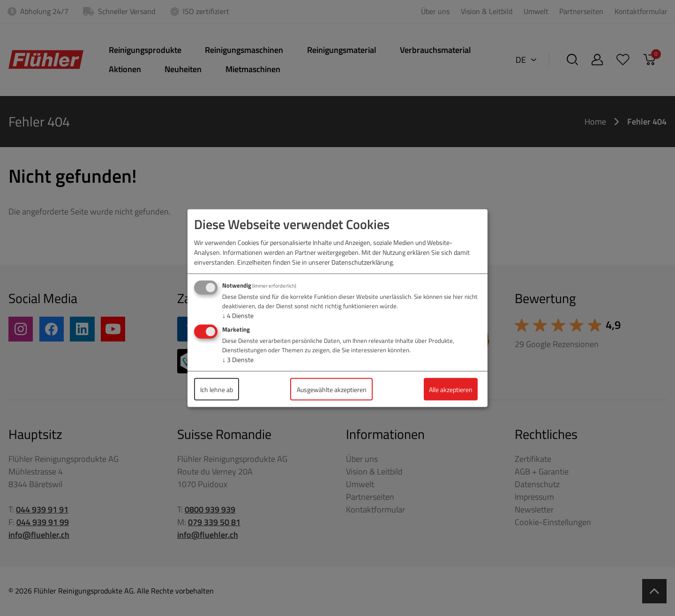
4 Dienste (238, 315)
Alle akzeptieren (451, 389)
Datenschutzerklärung (362, 262)
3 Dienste (238, 360)
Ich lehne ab (217, 389)
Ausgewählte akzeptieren (332, 389)
